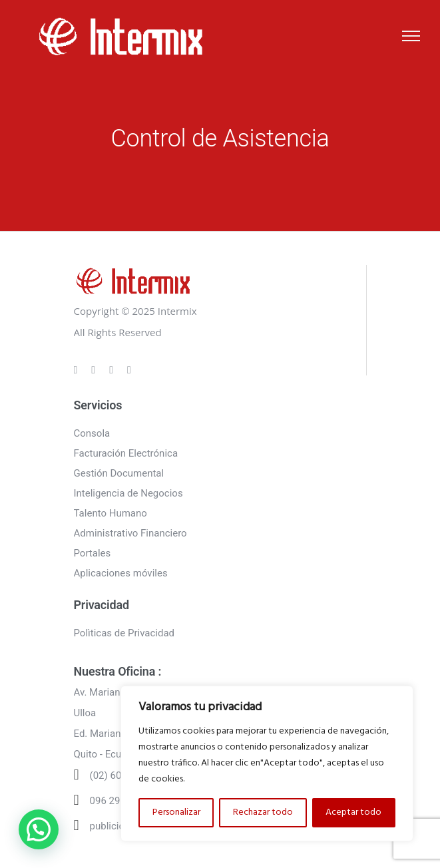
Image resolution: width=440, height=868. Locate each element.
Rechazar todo (263, 812)
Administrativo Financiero (130, 533)
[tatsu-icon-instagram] (95, 369)
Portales (93, 553)
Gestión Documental (119, 473)
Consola (92, 433)
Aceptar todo (353, 812)
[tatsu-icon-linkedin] (113, 369)
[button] (39, 829)
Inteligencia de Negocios (128, 493)
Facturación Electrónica (126, 453)
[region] (267, 763)
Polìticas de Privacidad (124, 633)
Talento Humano (110, 513)
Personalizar (176, 812)
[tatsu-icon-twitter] (129, 369)
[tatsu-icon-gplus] (78, 369)
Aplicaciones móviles (121, 573)
